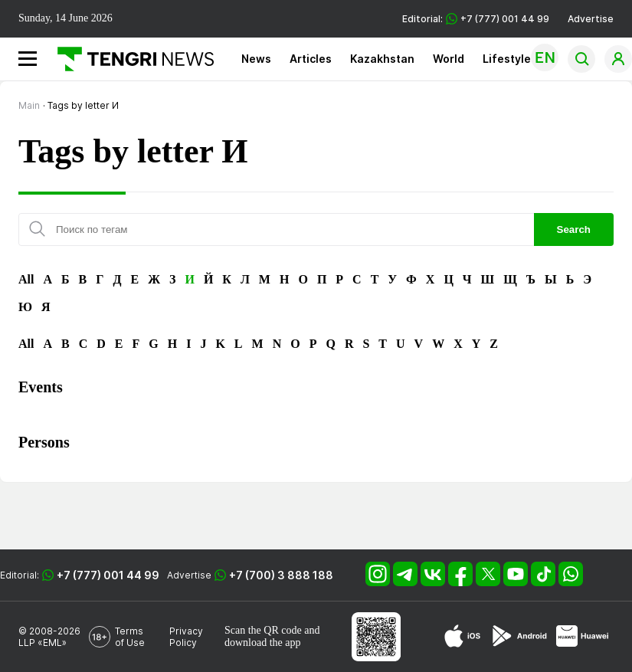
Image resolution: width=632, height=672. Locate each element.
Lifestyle (507, 59)
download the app (263, 642)
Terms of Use (130, 637)
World (449, 59)
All (26, 279)
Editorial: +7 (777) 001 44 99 (476, 19)
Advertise (591, 19)
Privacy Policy (186, 637)
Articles (311, 59)
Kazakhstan (382, 59)
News (256, 59)
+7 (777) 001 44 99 (108, 575)
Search (574, 229)
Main (29, 105)
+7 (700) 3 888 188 (281, 575)
